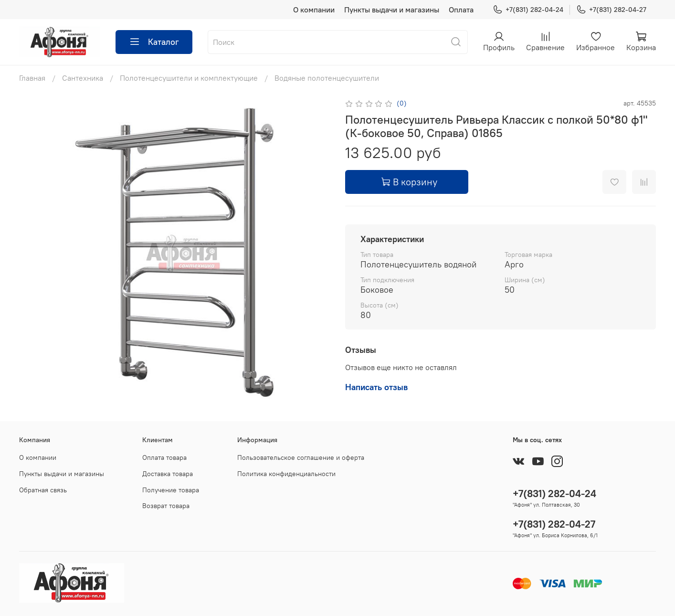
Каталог (154, 42)
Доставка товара (168, 474)
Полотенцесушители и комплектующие (189, 78)
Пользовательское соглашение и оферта (301, 457)
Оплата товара (164, 457)
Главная (32, 78)
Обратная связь (43, 490)
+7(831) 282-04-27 (611, 10)
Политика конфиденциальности (286, 474)
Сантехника (83, 78)
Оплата (461, 10)
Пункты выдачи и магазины (392, 10)
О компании (314, 10)
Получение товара (171, 490)
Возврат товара (166, 506)
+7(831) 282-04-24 (528, 10)
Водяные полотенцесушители (327, 78)
